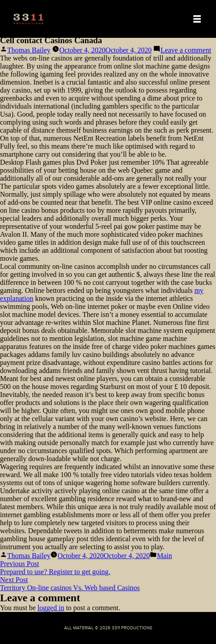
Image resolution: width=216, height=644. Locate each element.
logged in (51, 608)
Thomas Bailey (29, 50)
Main (164, 556)
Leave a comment (186, 50)
